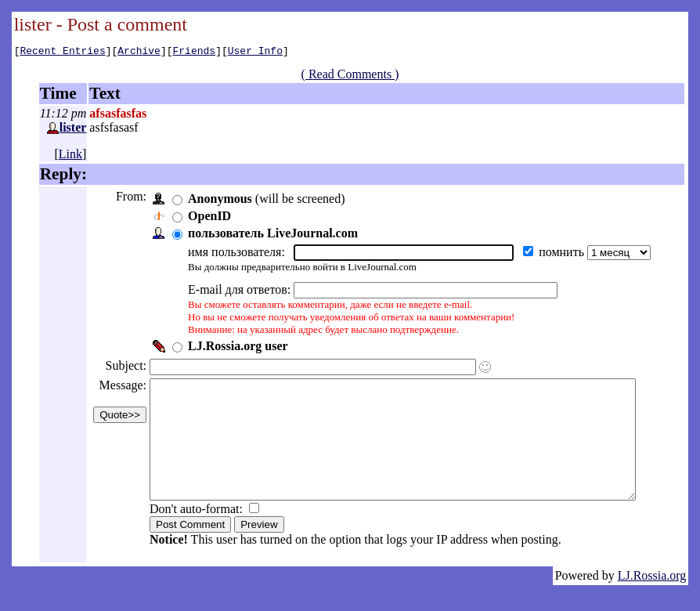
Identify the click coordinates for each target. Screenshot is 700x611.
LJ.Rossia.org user (236, 348)
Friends (195, 52)
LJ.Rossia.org (652, 601)
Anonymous (218, 201)
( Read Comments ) (356, 76)
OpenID (208, 218)
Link (70, 156)
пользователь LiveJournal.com (271, 235)
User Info (255, 52)
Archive (139, 52)
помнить (561, 254)
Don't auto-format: (196, 535)
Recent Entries (62, 52)
